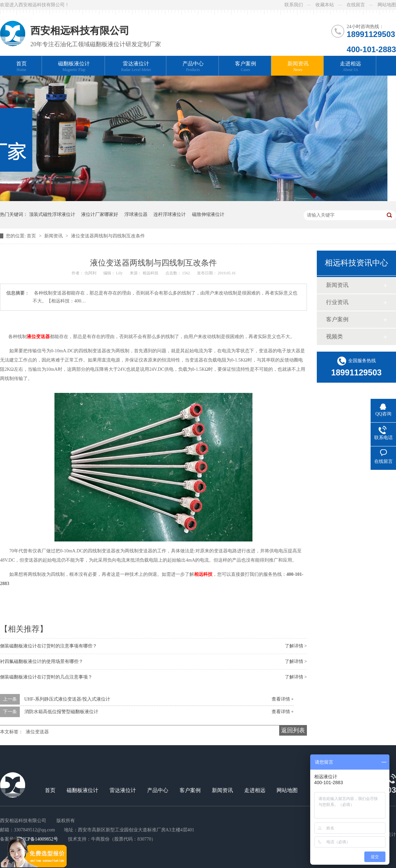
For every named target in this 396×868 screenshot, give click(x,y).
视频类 (334, 337)
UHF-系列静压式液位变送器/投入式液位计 (67, 699)
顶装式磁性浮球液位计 (52, 214)
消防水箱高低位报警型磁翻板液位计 (61, 712)
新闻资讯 (298, 67)
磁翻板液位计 (74, 67)
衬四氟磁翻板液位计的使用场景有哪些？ (42, 661)
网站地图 (387, 5)
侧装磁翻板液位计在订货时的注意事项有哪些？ (49, 646)
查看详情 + (283, 699)
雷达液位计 (136, 67)
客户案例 (246, 67)
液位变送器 (37, 732)
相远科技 (151, 273)
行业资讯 (337, 302)
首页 (21, 67)
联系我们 (294, 5)
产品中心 (193, 67)
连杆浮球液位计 (170, 214)
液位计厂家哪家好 (100, 214)
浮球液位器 (136, 214)
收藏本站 (325, 5)
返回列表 (293, 730)
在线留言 (356, 5)
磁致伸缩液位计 (208, 214)
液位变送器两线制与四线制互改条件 (108, 236)
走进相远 (350, 67)
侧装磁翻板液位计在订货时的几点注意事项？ (46, 677)
